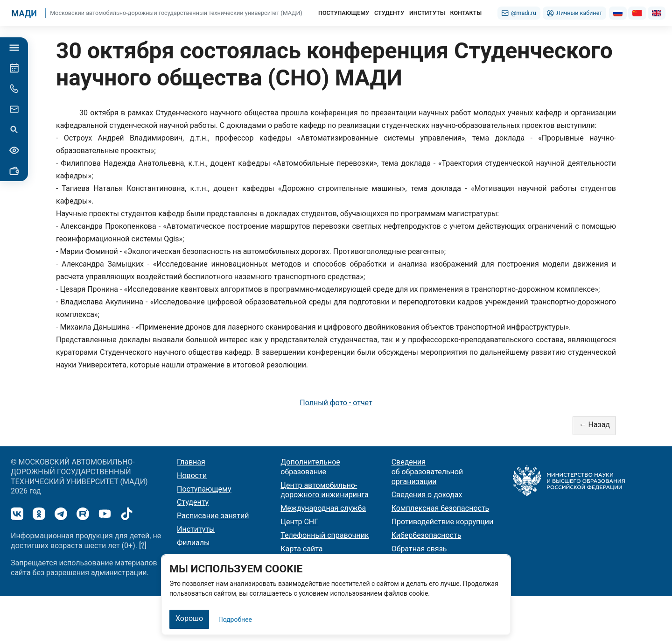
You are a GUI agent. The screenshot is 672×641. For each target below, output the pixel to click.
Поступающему (204, 489)
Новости (192, 475)
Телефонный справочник (325, 535)
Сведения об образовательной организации (427, 472)
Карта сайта (301, 549)
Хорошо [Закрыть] (189, 618)
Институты (196, 529)
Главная (191, 462)
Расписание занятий (213, 516)
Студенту (193, 502)
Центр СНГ (299, 522)
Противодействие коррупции (443, 522)
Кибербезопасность (427, 535)
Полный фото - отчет (336, 403)
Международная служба (323, 508)
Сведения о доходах (427, 495)
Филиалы (193, 543)
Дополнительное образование (310, 467)
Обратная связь (419, 549)
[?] (143, 546)
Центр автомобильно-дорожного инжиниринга (324, 490)
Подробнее (235, 620)
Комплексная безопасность (441, 508)
